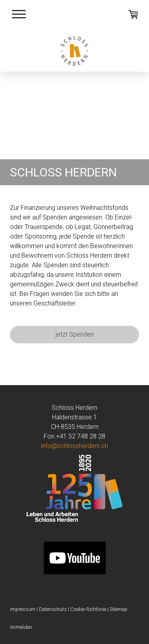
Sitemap (119, 609)
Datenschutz (53, 609)
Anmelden (21, 627)
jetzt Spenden (75, 334)
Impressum (23, 609)
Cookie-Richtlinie (88, 609)
